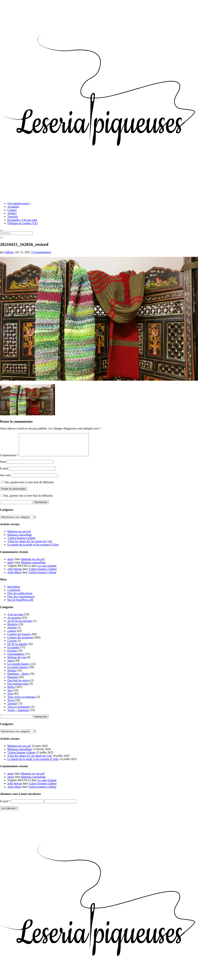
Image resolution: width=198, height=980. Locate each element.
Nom (3, 466)
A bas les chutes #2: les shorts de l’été (30, 546)
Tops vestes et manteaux (22, 701)
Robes (11, 691)
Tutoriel (12, 708)
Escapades (13, 652)
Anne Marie (14, 577)
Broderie (12, 629)
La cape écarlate (47, 570)
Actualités (13, 207)
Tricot (11, 705)
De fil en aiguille (17, 648)
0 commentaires (42, 252)
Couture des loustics (19, 639)
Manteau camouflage (20, 539)
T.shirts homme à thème (21, 542)
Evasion (12, 655)
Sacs (10, 695)
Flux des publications (20, 598)
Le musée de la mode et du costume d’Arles (33, 549)
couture (12, 635)
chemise (12, 632)
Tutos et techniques (19, 711)
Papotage (13, 681)
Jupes (11, 665)
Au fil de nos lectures (20, 625)
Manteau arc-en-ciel (19, 536)
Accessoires (14, 622)
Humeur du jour (17, 662)
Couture (12, 210)
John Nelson (15, 573)
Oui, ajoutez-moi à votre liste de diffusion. (27, 487)
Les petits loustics (18, 672)
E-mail (4, 473)
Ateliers (12, 213)
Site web (5, 480)
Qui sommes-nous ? (19, 203)
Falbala (9, 252)
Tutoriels (13, 217)
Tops (10, 698)
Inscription (14, 591)
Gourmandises (16, 658)
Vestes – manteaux (18, 714)
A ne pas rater (15, 619)
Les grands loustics (19, 668)
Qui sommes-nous (18, 688)
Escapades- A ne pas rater (22, 220)
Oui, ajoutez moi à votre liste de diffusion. (27, 500)
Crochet (12, 645)
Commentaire (9, 460)
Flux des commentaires (21, 601)
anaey (11, 563)
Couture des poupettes (20, 642)
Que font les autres (18, 685)
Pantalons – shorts (18, 678)
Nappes (12, 675)
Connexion (14, 594)
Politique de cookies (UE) (23, 223)
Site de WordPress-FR (20, 604)
